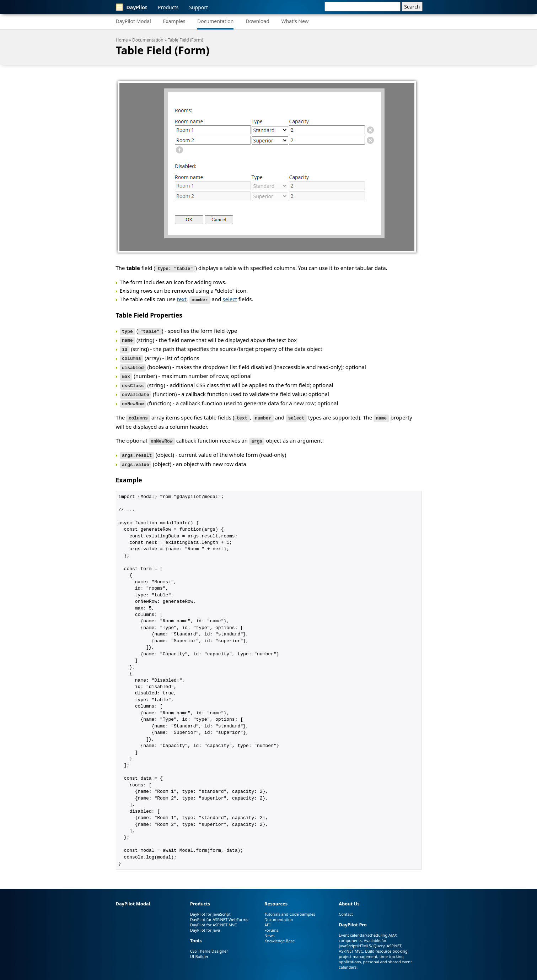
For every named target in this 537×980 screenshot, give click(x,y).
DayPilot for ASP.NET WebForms (219, 912)
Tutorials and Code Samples (290, 906)
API (267, 917)
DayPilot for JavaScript (210, 906)
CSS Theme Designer (209, 943)
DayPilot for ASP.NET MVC (214, 917)
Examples (174, 21)
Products (168, 7)
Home (122, 40)
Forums (271, 922)
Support (198, 7)
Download (257, 21)
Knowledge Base (280, 933)
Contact (346, 906)
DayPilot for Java (205, 922)
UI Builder (199, 949)
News (269, 928)
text (182, 299)
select (230, 299)
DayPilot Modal (133, 21)
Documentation (215, 21)
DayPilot (132, 7)
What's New (295, 21)
